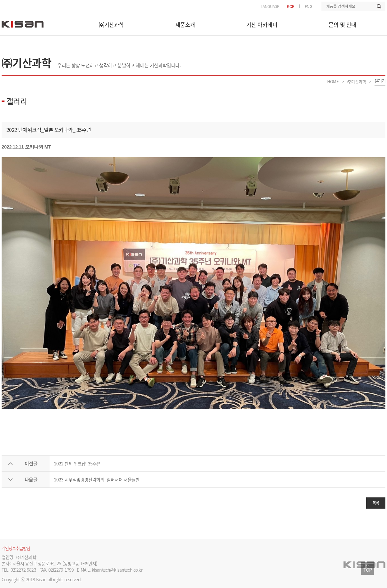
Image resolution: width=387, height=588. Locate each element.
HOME (333, 81)
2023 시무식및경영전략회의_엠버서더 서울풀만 (97, 479)
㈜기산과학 (357, 81)
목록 (376, 503)
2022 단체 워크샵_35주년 (77, 463)
